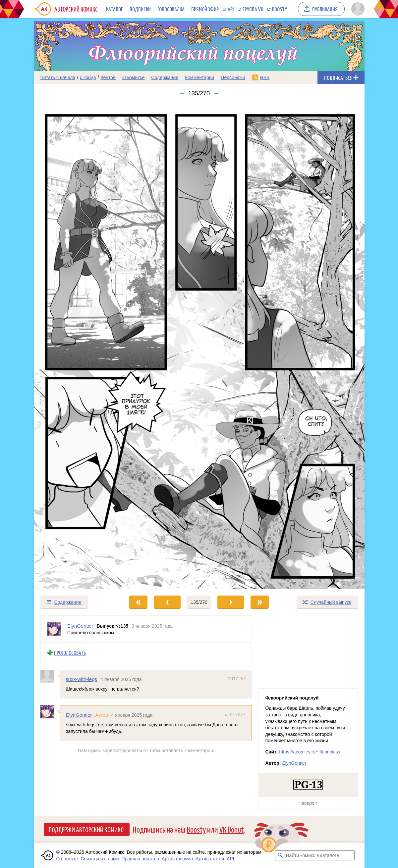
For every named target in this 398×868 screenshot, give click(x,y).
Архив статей (210, 859)
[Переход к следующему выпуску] (199, 346)
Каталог (114, 9)
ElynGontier (79, 715)
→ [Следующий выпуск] (216, 93)
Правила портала (140, 859)
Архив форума (177, 859)
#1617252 (235, 679)
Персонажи (233, 77)
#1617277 (235, 714)
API (231, 9)
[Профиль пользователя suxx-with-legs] (50, 676)
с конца (88, 77)
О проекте (67, 859)
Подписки (140, 9)
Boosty (280, 9)
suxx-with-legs (81, 679)
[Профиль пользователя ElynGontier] (54, 629)
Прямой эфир (205, 9)
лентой (108, 77)
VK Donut (232, 829)
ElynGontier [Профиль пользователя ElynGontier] (80, 626)
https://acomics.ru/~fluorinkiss (310, 752)
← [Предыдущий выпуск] (182, 93)
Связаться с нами (100, 859)
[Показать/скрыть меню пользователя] (357, 9)
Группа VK (253, 9)
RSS (265, 77)
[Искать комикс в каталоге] (280, 855)
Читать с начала (58, 77)
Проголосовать (70, 653)
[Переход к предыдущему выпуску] (75, 346)
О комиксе (133, 77)
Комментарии (199, 77)
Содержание (165, 77)
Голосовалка (171, 9)
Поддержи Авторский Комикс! (87, 829)
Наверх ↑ (308, 803)
